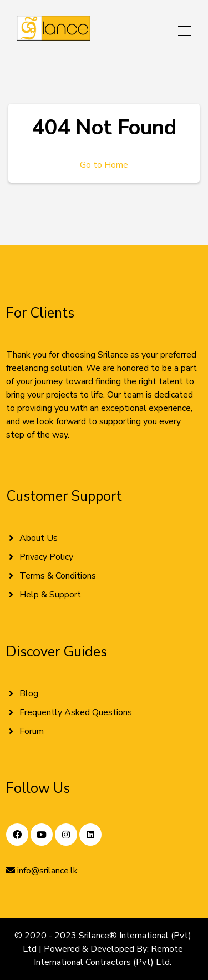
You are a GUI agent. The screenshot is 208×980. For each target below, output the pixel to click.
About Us (39, 538)
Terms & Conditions (58, 576)
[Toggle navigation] (181, 31)
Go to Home (104, 165)
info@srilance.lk (42, 871)
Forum (32, 731)
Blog (29, 693)
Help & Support (50, 595)
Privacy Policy (46, 557)
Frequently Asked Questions (76, 712)
